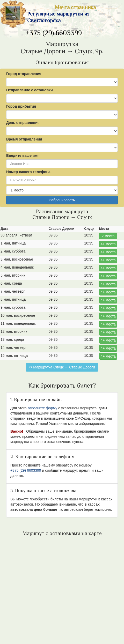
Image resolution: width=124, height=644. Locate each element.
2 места (108, 236)
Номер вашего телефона (28, 172)
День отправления (23, 123)
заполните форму (42, 408)
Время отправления (24, 139)
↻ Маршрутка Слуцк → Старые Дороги (62, 367)
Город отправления (24, 74)
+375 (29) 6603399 (54, 34)
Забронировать (62, 200)
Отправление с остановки (30, 90)
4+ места (108, 244)
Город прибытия (21, 106)
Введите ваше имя (23, 156)
